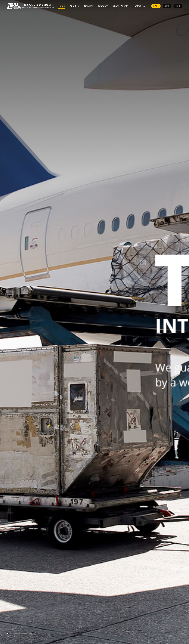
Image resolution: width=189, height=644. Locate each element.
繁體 (167, 6)
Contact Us (139, 6)
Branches (103, 6)
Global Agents (121, 6)
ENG (156, 6)
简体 (178, 6)
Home (62, 6)
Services (89, 6)
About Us (75, 6)
